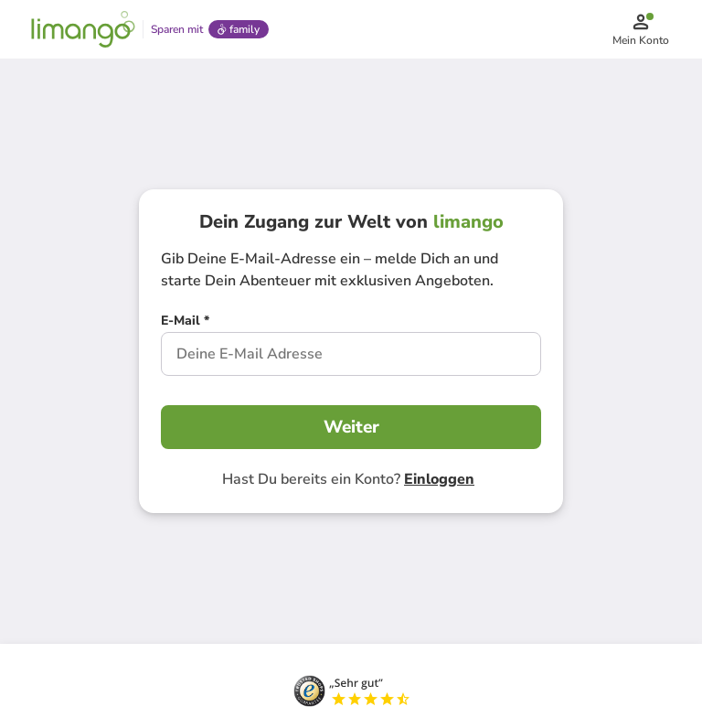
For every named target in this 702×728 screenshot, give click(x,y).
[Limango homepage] (83, 29)
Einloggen (439, 479)
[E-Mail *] (185, 323)
